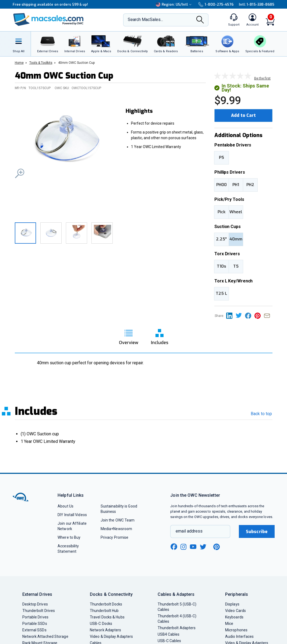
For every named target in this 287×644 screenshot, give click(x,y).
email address (189, 531)
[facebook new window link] (174, 547)
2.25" (221, 239)
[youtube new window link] (193, 547)
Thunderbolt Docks (106, 604)
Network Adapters (105, 630)
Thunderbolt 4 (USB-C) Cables (177, 619)
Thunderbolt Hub (104, 611)
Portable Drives (35, 617)
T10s (221, 266)
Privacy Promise (114, 537)
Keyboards (234, 617)
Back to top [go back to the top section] (261, 414)
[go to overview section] (129, 335)
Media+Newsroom (116, 529)
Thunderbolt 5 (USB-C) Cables (177, 607)
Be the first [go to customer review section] (262, 78)
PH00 (222, 185)
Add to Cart (243, 115)
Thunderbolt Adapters (177, 628)
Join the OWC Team (118, 520)
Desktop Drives (35, 604)
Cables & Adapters (176, 594)
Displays (232, 604)
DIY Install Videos (72, 515)
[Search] (200, 20)
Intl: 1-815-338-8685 (257, 4)
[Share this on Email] (268, 315)
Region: (174, 4)
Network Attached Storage (45, 636)
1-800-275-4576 (216, 4)
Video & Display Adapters (111, 636)
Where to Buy (69, 537)
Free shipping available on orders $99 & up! (50, 4)
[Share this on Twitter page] (240, 315)
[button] (66, 143)
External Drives (37, 594)
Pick (222, 212)
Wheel (236, 212)
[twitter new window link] (203, 546)
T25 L (221, 293)
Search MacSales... (145, 20)
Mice (229, 624)
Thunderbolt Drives (39, 611)
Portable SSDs (35, 624)
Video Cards (235, 611)
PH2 (250, 185)
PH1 (236, 185)
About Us (65, 506)
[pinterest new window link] (217, 547)
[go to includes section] (160, 335)
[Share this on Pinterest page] (259, 315)
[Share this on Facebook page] (250, 315)
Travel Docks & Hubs (107, 617)
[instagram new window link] (183, 547)
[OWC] (48, 20)
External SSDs (34, 630)
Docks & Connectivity (111, 594)
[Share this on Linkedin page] (231, 315)
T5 (236, 266)
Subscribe (257, 532)
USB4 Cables (169, 634)
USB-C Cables (169, 641)
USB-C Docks (101, 624)
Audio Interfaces (239, 636)
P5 (222, 157)
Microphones (236, 630)
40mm (236, 239)
